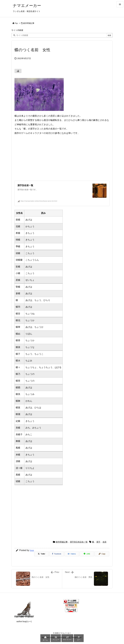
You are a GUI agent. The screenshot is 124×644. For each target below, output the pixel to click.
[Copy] (102, 554)
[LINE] (87, 554)
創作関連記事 (29, 23)
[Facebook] (57, 554)
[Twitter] (41, 554)
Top (16, 23)
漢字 (98, 542)
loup (32, 550)
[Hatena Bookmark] (72, 554)
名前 (104, 542)
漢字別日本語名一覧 (79, 542)
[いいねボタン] (18, 71)
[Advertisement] (62, 158)
